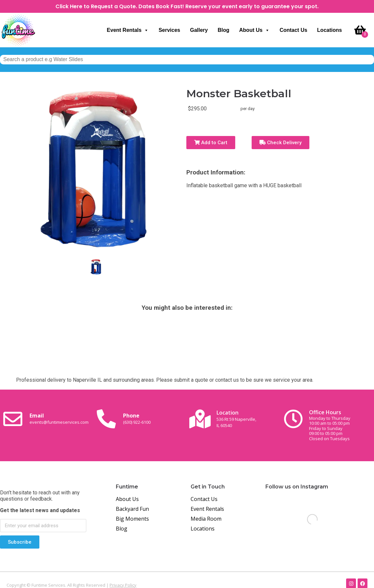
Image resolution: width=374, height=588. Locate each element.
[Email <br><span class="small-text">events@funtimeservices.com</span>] (13, 419)
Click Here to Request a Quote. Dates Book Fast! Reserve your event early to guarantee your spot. (187, 6)
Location (236, 419)
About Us (254, 30)
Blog (223, 30)
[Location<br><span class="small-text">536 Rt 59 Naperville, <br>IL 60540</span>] (200, 419)
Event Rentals (128, 30)
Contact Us (293, 30)
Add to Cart (211, 143)
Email (59, 418)
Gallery (199, 30)
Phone (137, 418)
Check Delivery (280, 143)
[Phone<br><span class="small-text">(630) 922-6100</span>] (106, 419)
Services (169, 30)
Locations (330, 30)
